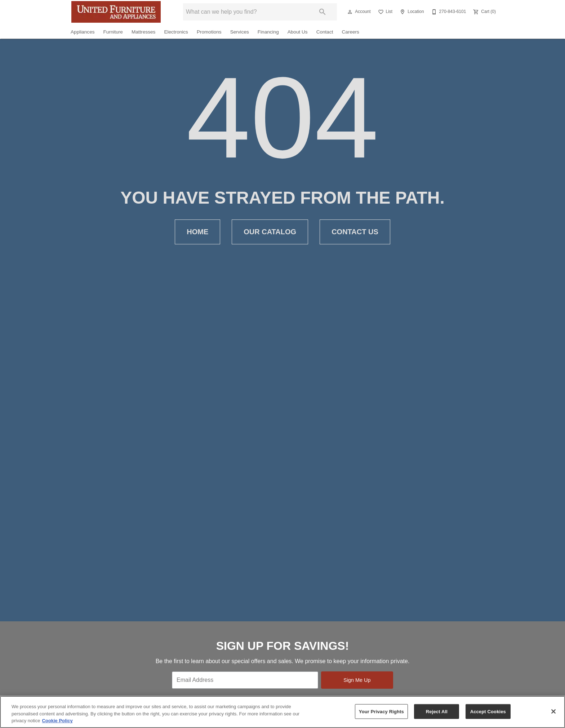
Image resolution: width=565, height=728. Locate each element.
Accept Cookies (488, 711)
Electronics (176, 32)
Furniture (113, 32)
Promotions (209, 32)
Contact (325, 32)
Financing (268, 32)
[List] (385, 12)
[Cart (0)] (484, 12)
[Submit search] (322, 12)
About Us (298, 32)
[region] (282, 712)
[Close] (553, 711)
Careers (351, 32)
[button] (350, 12)
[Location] (411, 12)
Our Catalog (270, 232)
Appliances (83, 32)
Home (197, 232)
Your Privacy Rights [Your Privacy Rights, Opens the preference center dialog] (381, 711)
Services (240, 32)
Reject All (437, 711)
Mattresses (143, 32)
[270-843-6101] (448, 12)
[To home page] (116, 12)
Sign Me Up (357, 680)
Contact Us (355, 232)
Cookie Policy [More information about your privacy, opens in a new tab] (57, 721)
